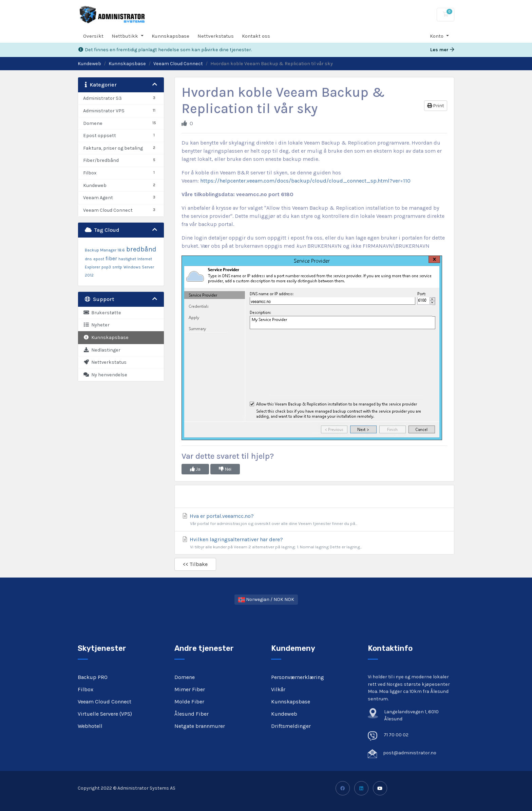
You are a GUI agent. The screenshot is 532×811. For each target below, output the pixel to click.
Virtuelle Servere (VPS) (105, 714)
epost (99, 259)
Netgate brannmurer (200, 726)
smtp (117, 267)
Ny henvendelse (105, 375)
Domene (185, 677)
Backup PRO (93, 677)
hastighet (127, 259)
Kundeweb (89, 64)
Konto (437, 36)
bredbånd (141, 249)
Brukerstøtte (102, 313)
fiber (111, 258)
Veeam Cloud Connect (178, 64)
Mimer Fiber (190, 689)
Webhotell (90, 726)
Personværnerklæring (298, 677)
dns (88, 259)
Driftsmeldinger (291, 726)
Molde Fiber (189, 702)
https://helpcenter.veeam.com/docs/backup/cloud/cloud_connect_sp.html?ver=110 (305, 181)
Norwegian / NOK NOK (266, 599)
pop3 (106, 267)
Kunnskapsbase (170, 36)
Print (436, 106)
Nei (225, 469)
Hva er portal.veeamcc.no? (314, 520)
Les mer (442, 50)
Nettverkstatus (216, 36)
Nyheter (96, 325)
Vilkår (278, 689)
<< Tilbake (195, 564)
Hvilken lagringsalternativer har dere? (314, 543)
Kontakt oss (256, 36)
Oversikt (93, 36)
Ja (195, 469)
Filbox (85, 689)
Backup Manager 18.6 (105, 250)
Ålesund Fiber (192, 714)
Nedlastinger (102, 350)
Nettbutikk (126, 36)
